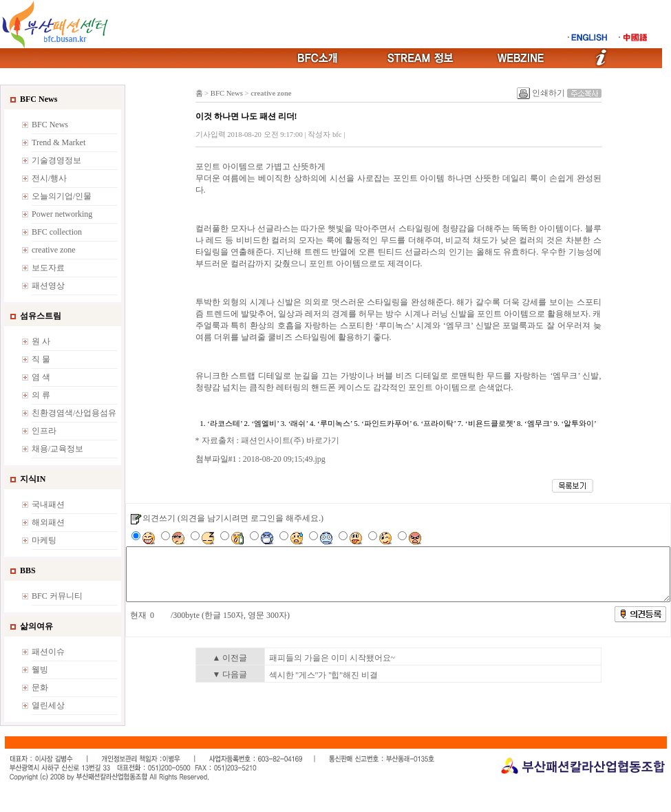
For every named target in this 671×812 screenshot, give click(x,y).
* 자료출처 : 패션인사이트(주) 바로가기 (267, 440)
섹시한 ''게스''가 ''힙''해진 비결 (323, 675)
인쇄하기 (548, 93)
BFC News (227, 93)
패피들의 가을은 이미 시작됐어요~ (332, 658)
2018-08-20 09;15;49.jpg (284, 459)
